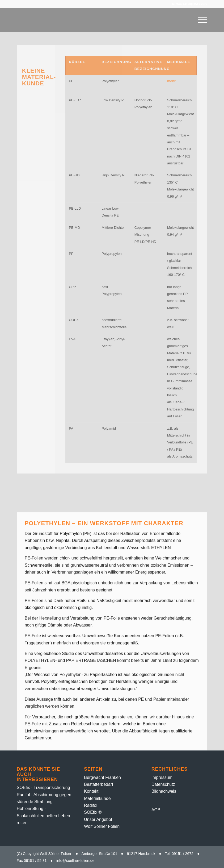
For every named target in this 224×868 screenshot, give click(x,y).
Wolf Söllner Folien (102, 826)
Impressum (162, 777)
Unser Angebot (98, 819)
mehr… (173, 81)
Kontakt (91, 791)
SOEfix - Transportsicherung (43, 788)
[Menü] (200, 20)
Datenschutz (163, 784)
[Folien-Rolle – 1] (78, 20)
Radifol (91, 805)
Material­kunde (97, 798)
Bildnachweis (164, 791)
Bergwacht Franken (102, 777)
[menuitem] (200, 20)
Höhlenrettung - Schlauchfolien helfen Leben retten (43, 816)
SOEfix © (93, 812)
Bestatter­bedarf (98, 784)
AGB (156, 810)
